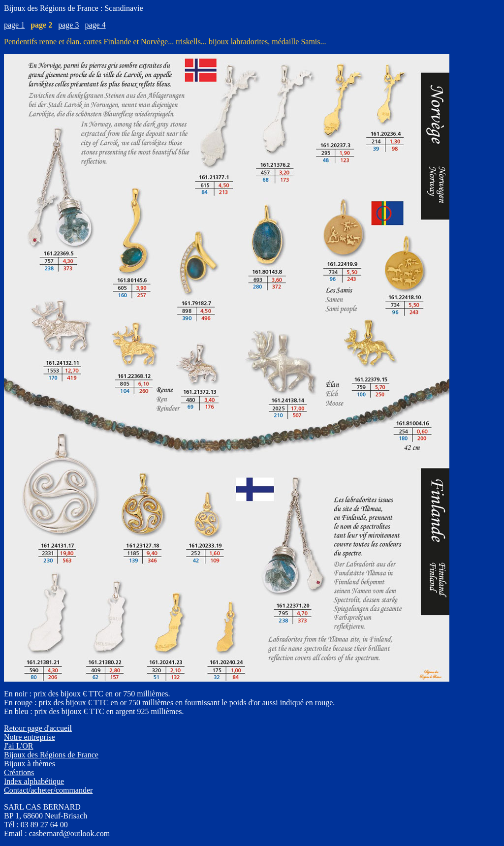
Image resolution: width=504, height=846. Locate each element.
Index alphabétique (34, 781)
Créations (19, 772)
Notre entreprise (30, 737)
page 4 (95, 25)
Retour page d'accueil (38, 728)
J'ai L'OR (19, 746)
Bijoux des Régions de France (51, 755)
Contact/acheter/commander (48, 790)
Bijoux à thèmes (30, 764)
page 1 (14, 25)
